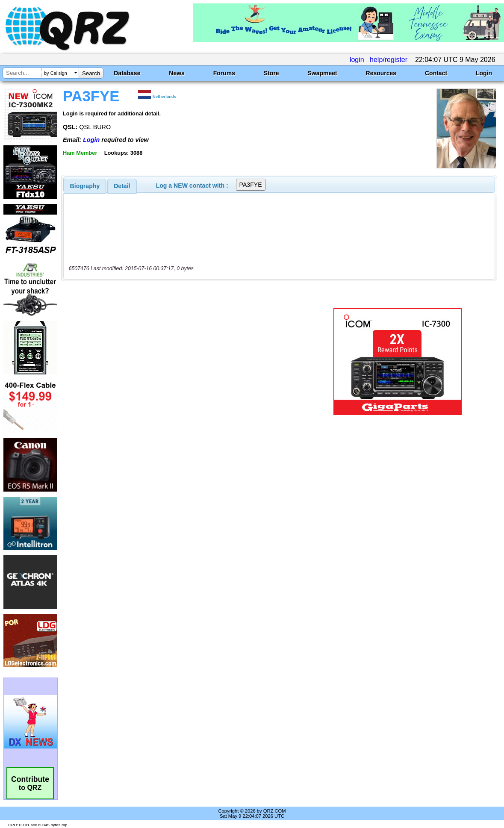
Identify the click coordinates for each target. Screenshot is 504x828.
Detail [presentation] (122, 186)
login (357, 60)
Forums (224, 73)
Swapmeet (322, 73)
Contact (436, 73)
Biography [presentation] (85, 186)
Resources (381, 73)
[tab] (85, 186)
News (177, 73)
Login (484, 73)
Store (271, 73)
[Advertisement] (186, 362)
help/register (389, 60)
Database (127, 73)
